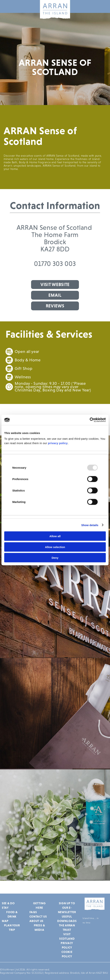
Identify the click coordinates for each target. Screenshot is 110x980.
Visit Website (55, 284)
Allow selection (55, 547)
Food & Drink (12, 914)
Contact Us (38, 916)
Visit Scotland (67, 936)
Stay (5, 908)
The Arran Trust (67, 927)
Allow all (55, 536)
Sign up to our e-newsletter (67, 908)
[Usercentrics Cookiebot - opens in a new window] (90, 420)
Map (5, 921)
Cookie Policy (67, 954)
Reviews (55, 306)
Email (55, 295)
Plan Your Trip (12, 927)
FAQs (33, 912)
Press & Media (39, 927)
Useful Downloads (67, 919)
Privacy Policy (67, 945)
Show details (90, 525)
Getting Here (39, 905)
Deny (55, 558)
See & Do (8, 903)
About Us (37, 921)
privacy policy (58, 443)
